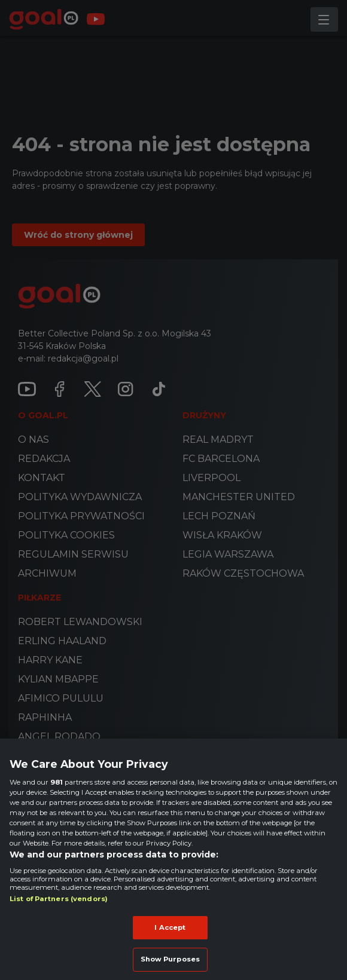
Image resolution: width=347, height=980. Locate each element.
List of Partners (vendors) (59, 899)
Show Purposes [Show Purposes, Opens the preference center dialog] (170, 959)
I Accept (170, 927)
